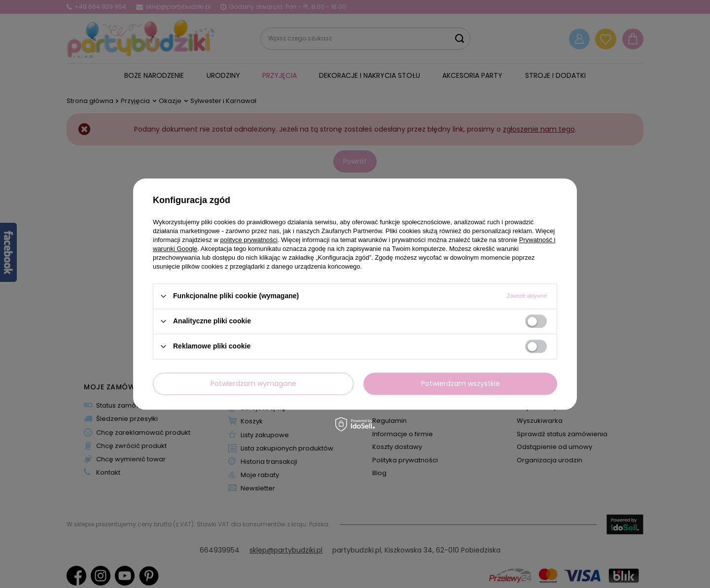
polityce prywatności (249, 240)
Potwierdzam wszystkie (461, 383)
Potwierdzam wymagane (253, 383)
